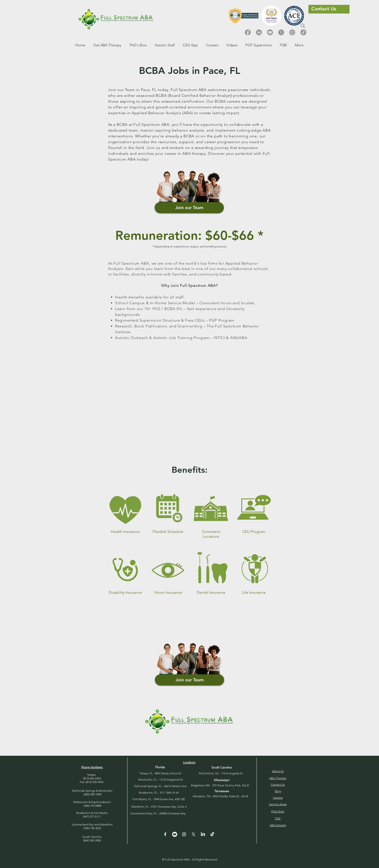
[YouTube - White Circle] (175, 834)
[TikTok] (303, 32)
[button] (212, 45)
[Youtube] (270, 32)
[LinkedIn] (259, 32)
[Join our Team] (189, 208)
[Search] (303, 26)
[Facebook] (248, 32)
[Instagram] (292, 32)
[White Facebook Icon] (165, 834)
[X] (281, 32)
